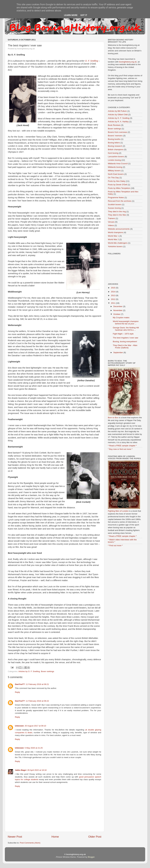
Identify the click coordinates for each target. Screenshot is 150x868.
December (118, 306)
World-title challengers (118, 243)
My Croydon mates (121, 318)
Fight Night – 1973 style (123, 334)
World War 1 (113, 236)
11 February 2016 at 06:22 (37, 701)
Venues (111, 222)
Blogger (91, 857)
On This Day (113, 178)
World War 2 (113, 239)
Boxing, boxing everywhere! (125, 342)
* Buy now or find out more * (120, 449)
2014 (113, 292)
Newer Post (15, 837)
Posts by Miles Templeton (119, 188)
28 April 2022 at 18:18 (37, 770)
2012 (113, 299)
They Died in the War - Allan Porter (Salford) (125, 346)
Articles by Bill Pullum (117, 111)
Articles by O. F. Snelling (29, 671)
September (118, 352)
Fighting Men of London (118, 511)
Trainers (111, 218)
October (117, 314)
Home (55, 837)
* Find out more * (115, 545)
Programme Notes (116, 197)
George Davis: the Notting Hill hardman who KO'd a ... (126, 329)
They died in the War (117, 215)
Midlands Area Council (118, 164)
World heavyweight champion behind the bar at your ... (126, 323)
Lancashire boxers (116, 157)
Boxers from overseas (117, 132)
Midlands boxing (115, 167)
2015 (113, 288)
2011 (113, 303)
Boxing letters (114, 143)
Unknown (19, 726)
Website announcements (119, 229)
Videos (111, 225)
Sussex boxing (114, 208)
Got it (84, 15)
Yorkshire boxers (115, 246)
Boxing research (115, 146)
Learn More (71, 15)
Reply (17, 692)
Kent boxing (113, 153)
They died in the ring (117, 212)
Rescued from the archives (120, 201)
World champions (115, 232)
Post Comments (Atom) (30, 843)
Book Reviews (114, 125)
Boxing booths (114, 139)
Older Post (95, 837)
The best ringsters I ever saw (126, 338)
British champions (116, 150)
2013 (113, 295)
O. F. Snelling (92, 61)
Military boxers (114, 171)
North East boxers (116, 174)
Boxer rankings (48, 671)
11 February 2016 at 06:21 (37, 684)
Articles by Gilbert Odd (118, 115)
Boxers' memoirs (115, 136)
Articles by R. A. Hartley (118, 122)
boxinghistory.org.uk (128, 62)
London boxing (114, 160)
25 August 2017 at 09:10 (35, 726)
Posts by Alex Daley (117, 181)
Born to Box (113, 418)
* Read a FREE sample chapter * (122, 446)
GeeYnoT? (20, 684)
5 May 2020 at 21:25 (34, 748)
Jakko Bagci (21, 770)
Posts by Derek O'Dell (118, 185)
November (118, 310)
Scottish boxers (115, 204)
